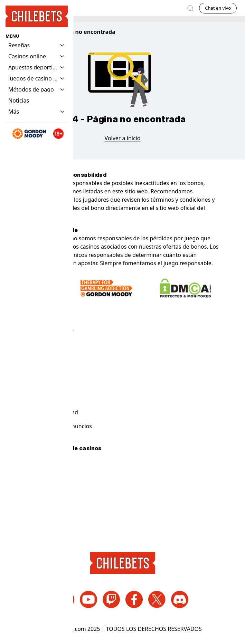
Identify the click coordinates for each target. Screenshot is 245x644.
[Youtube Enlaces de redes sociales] (88, 599)
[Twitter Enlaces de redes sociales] (157, 599)
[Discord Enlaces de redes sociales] (180, 599)
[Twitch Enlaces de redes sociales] (111, 599)
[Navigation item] (19, 100)
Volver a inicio (123, 138)
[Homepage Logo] (37, 16)
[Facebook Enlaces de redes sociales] (134, 599)
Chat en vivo (218, 8)
